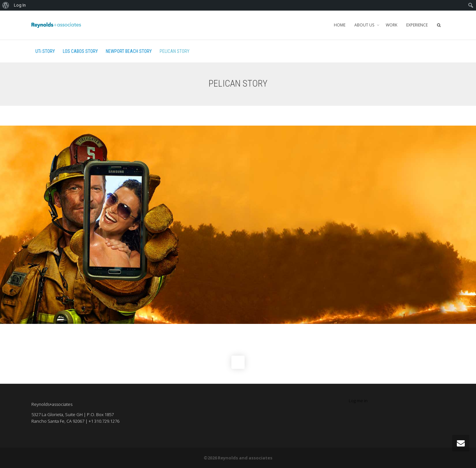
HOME (340, 25)
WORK (392, 25)
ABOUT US (365, 25)
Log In (20, 5)
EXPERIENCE (417, 25)
